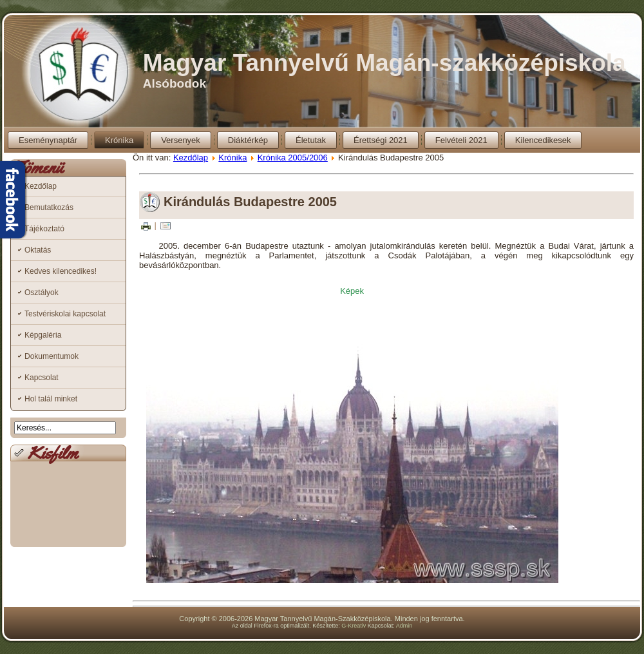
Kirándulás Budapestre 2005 (250, 202)
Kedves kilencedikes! (61, 271)
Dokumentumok (52, 356)
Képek (352, 291)
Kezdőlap (41, 186)
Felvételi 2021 (461, 140)
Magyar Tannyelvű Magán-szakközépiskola (384, 63)
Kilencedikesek (543, 140)
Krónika (119, 140)
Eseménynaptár (48, 140)
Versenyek (181, 140)
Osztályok (42, 293)
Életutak (311, 140)
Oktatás (38, 250)
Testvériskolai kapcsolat (65, 314)
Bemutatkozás (49, 207)
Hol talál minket (51, 399)
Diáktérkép (248, 140)
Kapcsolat (42, 378)
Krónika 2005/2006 (293, 158)
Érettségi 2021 (381, 140)
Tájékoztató (44, 229)
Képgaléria (43, 335)
